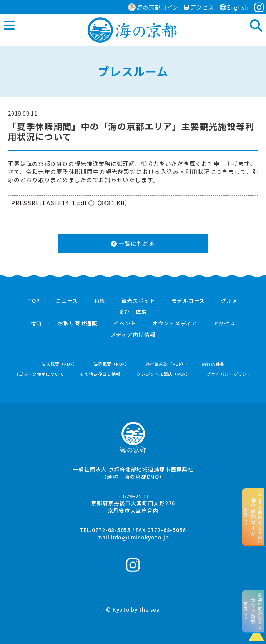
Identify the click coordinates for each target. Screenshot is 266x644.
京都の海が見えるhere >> (253, 611)
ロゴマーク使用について (39, 374)
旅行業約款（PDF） (166, 364)
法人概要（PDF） (60, 364)
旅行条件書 (213, 364)
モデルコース (188, 301)
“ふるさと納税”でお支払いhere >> (253, 517)
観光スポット (139, 301)
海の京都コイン (153, 7)
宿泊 (37, 324)
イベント (125, 324)
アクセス (199, 7)
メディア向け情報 (133, 335)
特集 (100, 301)
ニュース (67, 301)
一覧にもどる (133, 243)
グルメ (229, 301)
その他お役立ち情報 (100, 374)
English (234, 7)
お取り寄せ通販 (78, 324)
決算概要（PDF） (111, 364)
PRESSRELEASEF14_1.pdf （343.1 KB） (71, 203)
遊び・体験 (133, 312)
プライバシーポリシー (229, 374)
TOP (34, 301)
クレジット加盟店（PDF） (164, 374)
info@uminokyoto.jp (140, 537)
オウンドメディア (175, 324)
